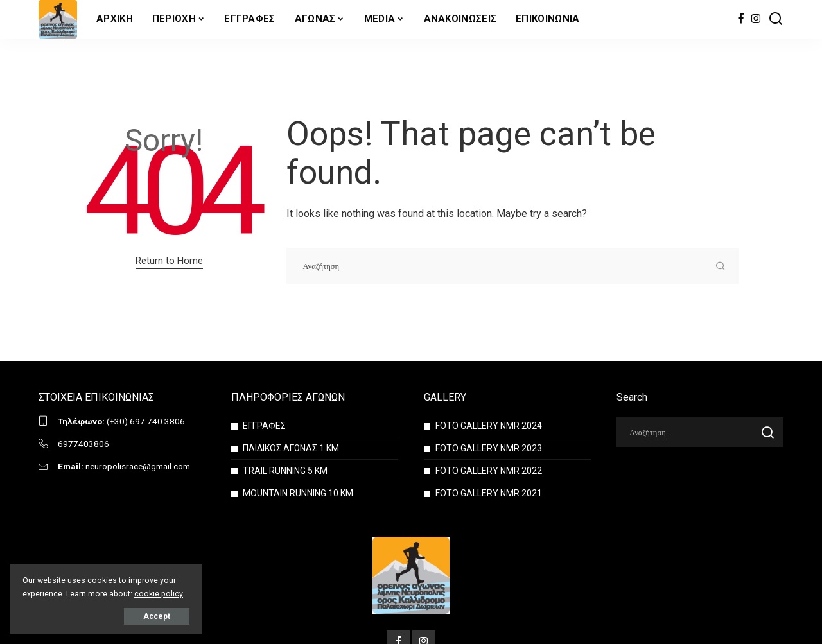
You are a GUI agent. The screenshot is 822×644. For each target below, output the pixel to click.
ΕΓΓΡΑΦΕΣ (264, 426)
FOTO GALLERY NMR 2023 (489, 448)
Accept (157, 616)
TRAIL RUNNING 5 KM (285, 471)
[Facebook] (741, 19)
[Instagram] (756, 19)
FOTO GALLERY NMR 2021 (489, 493)
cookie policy (159, 594)
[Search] (776, 19)
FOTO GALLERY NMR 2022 (489, 471)
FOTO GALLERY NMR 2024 (489, 426)
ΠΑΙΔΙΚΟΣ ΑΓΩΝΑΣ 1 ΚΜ (291, 448)
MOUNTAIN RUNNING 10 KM (298, 493)
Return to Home (169, 261)
